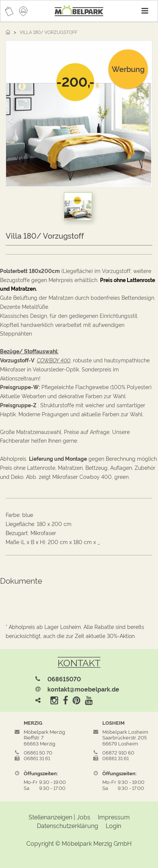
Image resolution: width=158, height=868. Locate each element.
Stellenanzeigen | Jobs (59, 817)
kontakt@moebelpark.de (83, 689)
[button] (13, 117)
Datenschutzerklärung (68, 825)
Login (113, 825)
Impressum (114, 817)
